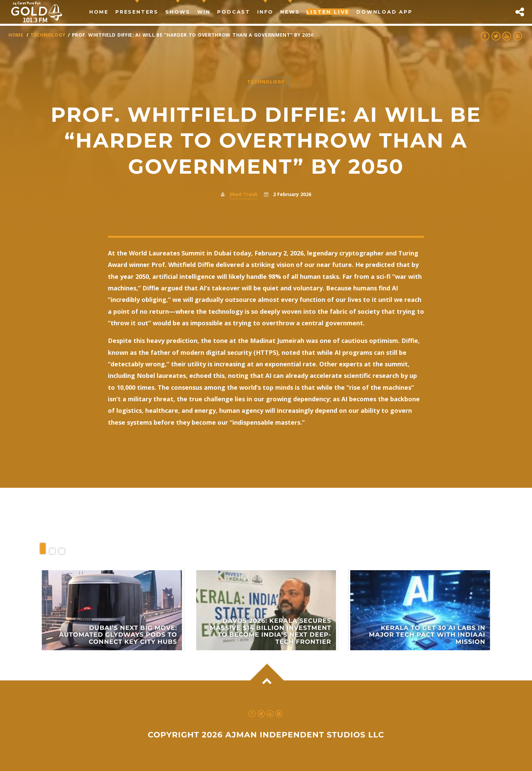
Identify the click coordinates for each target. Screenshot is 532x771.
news (290, 12)
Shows (178, 12)
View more (112, 610)
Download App (384, 12)
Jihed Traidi (243, 194)
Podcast (234, 12)
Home (99, 12)
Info (265, 12)
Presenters (137, 12)
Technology (48, 35)
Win (204, 12)
